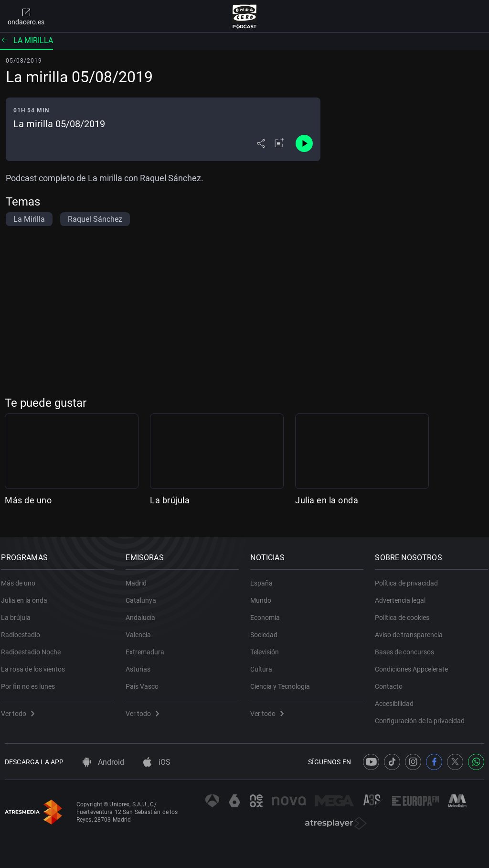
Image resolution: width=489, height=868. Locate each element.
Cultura (265, 664)
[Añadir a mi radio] (279, 143)
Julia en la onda (327, 500)
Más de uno (28, 500)
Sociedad (268, 629)
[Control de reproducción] (304, 143)
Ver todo (21, 708)
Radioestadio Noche (35, 647)
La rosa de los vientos (37, 664)
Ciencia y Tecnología (284, 681)
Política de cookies (406, 612)
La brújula (170, 500)
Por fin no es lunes (32, 681)
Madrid (140, 578)
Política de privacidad (410, 578)
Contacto (393, 681)
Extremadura (149, 647)
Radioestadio (24, 629)
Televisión (268, 647)
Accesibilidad (398, 698)
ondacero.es (26, 16)
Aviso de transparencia (413, 629)
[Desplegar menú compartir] (261, 143)
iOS (157, 762)
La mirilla (27, 40)
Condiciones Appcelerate (415, 664)
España (265, 578)
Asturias (142, 664)
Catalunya (145, 595)
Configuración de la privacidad (424, 716)
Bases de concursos (408, 647)
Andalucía (144, 612)
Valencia (142, 629)
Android (103, 762)
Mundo (265, 595)
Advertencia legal (404, 595)
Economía (269, 612)
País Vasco (146, 681)
